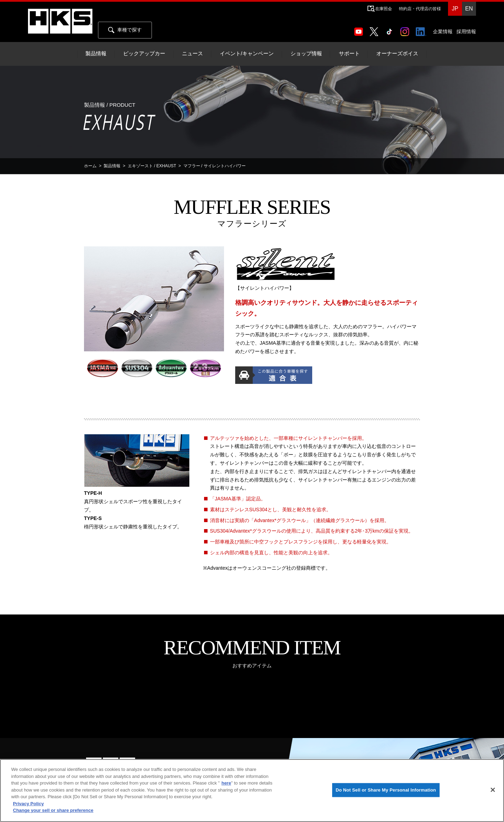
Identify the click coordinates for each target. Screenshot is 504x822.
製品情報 (96, 54)
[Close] (493, 790)
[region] (252, 791)
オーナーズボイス (397, 54)
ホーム (90, 166)
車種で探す (125, 30)
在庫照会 (384, 9)
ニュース (192, 54)
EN (469, 9)
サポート (349, 54)
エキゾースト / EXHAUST (152, 166)
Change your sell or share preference (53, 810)
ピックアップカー (144, 54)
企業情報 (443, 31)
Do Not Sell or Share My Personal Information (386, 790)
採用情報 (466, 31)
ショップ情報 (306, 54)
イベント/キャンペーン (247, 54)
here (226, 783)
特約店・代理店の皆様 (420, 9)
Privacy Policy (28, 804)
